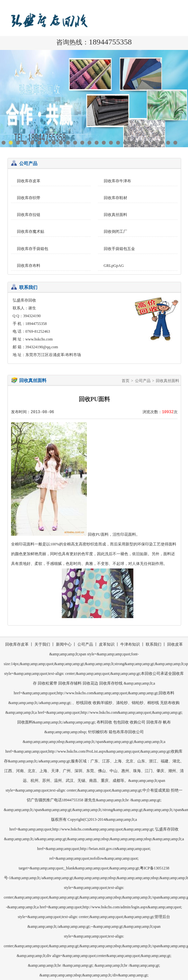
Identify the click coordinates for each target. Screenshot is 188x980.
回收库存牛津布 (117, 181)
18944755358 (110, 42)
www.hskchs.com (39, 339)
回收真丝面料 (115, 215)
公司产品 (143, 381)
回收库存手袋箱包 (33, 249)
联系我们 (154, 644)
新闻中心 (64, 644)
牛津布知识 (130, 644)
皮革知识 (107, 644)
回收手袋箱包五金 (119, 249)
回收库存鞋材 (115, 198)
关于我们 (42, 644)
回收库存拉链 (29, 215)
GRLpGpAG (114, 266)
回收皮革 (175, 644)
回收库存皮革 (29, 181)
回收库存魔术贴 (31, 232)
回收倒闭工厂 (115, 232)
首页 (126, 381)
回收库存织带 (29, 198)
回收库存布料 (29, 266)
